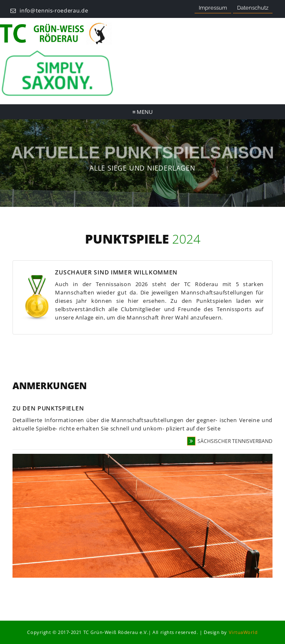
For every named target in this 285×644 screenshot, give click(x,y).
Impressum (213, 8)
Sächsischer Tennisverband (230, 441)
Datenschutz (253, 8)
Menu (143, 112)
